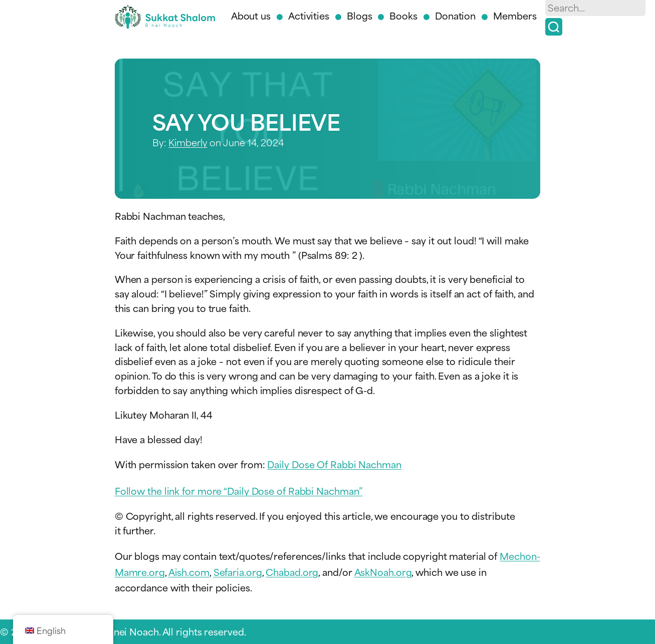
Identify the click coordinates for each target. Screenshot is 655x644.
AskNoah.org (383, 572)
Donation (455, 15)
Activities (309, 15)
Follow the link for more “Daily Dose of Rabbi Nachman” (239, 491)
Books (403, 15)
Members (515, 15)
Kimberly (188, 142)
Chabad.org (292, 572)
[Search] (554, 27)
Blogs (360, 15)
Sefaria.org (238, 572)
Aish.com (189, 572)
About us (251, 15)
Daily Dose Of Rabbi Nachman (334, 464)
